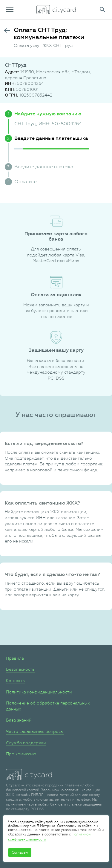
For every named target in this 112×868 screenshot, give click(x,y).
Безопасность (20, 669)
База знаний (19, 720)
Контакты (16, 681)
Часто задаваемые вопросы (35, 731)
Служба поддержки (26, 743)
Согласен (20, 852)
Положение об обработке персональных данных (48, 706)
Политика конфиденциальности (39, 692)
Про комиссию (21, 754)
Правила (15, 658)
